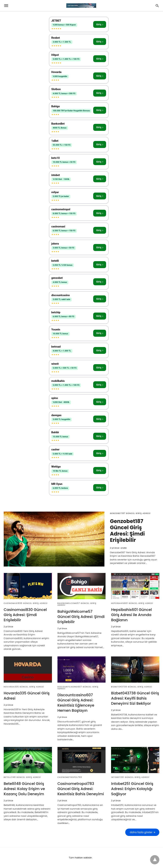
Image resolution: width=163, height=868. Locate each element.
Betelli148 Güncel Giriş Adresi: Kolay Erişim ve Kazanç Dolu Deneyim (24, 789)
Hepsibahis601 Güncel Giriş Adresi (132, 603)
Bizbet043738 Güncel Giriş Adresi (132, 687)
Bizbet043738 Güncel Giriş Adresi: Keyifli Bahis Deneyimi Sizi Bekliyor (135, 698)
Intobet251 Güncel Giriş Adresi (130, 777)
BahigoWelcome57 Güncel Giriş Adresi (77, 604)
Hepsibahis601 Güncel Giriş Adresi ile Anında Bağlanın (131, 615)
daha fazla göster (141, 832)
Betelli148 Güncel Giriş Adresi (22, 777)
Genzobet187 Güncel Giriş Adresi (130, 513)
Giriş (100, 24)
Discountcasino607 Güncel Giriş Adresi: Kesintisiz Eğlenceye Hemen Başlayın (76, 703)
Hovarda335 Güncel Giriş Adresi (24, 687)
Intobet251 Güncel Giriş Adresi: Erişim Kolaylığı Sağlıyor (132, 789)
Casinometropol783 (70, 777)
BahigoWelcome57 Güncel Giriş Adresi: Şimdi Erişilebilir (81, 617)
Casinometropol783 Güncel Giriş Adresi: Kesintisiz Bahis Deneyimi (81, 789)
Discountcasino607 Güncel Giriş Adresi (78, 688)
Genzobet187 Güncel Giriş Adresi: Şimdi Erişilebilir (127, 531)
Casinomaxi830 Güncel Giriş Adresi (26, 603)
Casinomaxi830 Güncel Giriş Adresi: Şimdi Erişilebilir (25, 615)
